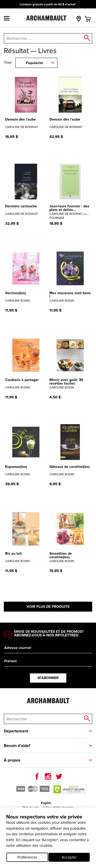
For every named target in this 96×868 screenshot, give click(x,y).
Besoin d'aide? (17, 746)
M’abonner (48, 678)
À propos (12, 760)
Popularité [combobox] (34, 63)
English (46, 803)
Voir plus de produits (48, 607)
